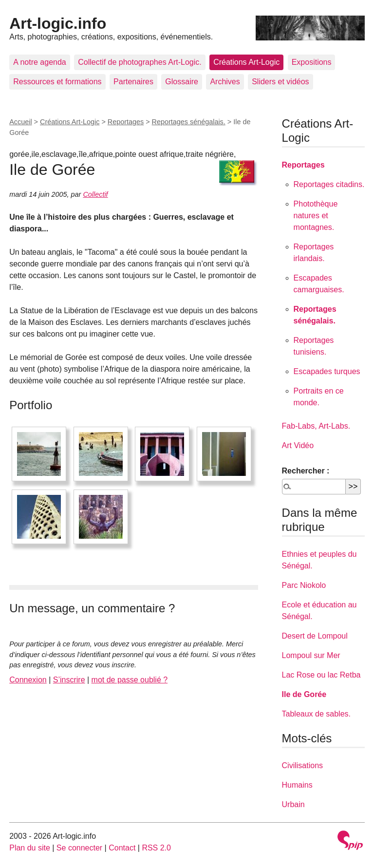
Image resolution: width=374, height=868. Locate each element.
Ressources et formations (57, 82)
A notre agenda (40, 62)
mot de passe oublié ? (130, 680)
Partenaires (133, 82)
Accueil (20, 122)
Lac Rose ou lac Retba (321, 675)
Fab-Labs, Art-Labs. (316, 426)
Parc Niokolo (304, 585)
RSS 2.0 (156, 848)
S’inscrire (69, 680)
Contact (122, 848)
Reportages (126, 122)
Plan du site (30, 848)
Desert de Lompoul (315, 636)
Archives (225, 82)
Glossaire (182, 82)
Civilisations (302, 765)
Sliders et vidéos (280, 82)
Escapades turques (327, 371)
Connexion (28, 680)
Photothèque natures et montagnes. (316, 216)
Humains (297, 785)
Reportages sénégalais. (189, 122)
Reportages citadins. (329, 184)
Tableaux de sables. (316, 714)
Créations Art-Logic (246, 62)
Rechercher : (306, 471)
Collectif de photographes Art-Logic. (140, 62)
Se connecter (79, 848)
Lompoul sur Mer (311, 655)
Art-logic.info (58, 23)
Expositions (312, 62)
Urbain (293, 804)
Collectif (95, 194)
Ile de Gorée (304, 694)
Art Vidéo (298, 445)
